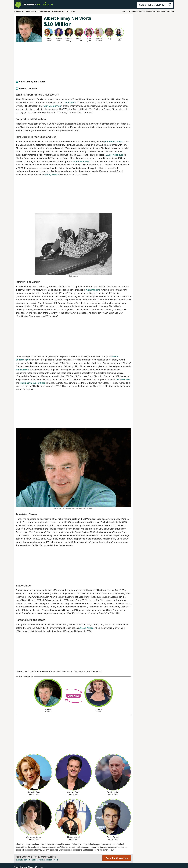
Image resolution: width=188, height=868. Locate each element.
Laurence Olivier (114, 142)
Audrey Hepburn (115, 155)
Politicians (58, 11)
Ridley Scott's (52, 175)
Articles (70, 11)
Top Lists (126, 11)
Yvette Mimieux (81, 161)
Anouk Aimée (86, 628)
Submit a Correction (117, 858)
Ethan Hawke (123, 380)
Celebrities (44, 11)
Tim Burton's (22, 370)
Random (170, 11)
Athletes (19, 11)
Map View (161, 11)
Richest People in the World (144, 11)
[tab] (73, 82)
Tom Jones (70, 103)
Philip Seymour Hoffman (33, 383)
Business (31, 11)
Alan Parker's (93, 290)
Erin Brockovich (52, 106)
